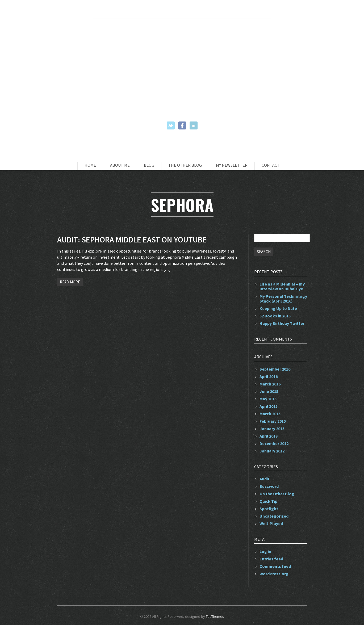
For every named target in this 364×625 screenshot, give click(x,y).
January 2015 (272, 429)
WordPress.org (274, 574)
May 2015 (268, 399)
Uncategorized (274, 516)
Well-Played (271, 523)
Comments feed (275, 566)
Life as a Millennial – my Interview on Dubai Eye (282, 286)
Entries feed (271, 559)
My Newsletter (232, 165)
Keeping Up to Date (278, 308)
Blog (149, 165)
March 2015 (270, 414)
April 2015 (269, 406)
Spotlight (269, 509)
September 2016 (275, 369)
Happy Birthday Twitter (282, 323)
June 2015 (269, 391)
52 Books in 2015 (275, 316)
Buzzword (269, 486)
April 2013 (269, 436)
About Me (120, 165)
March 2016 (270, 384)
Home (90, 165)
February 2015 (273, 421)
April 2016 (269, 376)
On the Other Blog (277, 494)
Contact (271, 165)
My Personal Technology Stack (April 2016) (283, 299)
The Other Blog (185, 165)
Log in (265, 551)
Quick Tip (268, 501)
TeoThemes (215, 616)
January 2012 (272, 451)
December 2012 (274, 443)
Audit (265, 479)
